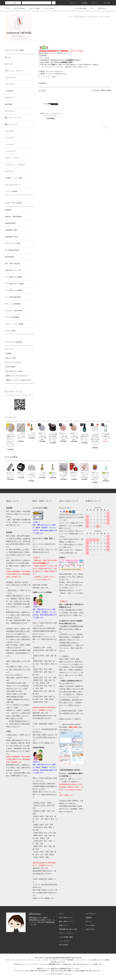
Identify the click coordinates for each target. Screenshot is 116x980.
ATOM (66, 945)
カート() (105, 3)
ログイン (94, 3)
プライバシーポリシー (67, 933)
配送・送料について (66, 921)
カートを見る (90, 925)
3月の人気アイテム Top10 (14, 371)
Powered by (58, 974)
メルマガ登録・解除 (79, 8)
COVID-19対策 (10, 367)
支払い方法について (66, 918)
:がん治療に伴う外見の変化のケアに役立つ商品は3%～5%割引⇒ (70, 65)
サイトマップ (10, 349)
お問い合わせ (101, 8)
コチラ (39, 743)
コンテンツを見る (48, 8)
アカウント (72, 3)
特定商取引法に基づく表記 (68, 929)
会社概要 (8, 353)
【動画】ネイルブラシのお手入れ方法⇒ (53, 74)
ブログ (91, 8)
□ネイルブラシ (47, 77)
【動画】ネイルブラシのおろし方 (16, 376)
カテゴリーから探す (18, 8)
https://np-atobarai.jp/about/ (71, 724)
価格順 (103, 90)
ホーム (8, 8)
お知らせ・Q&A (10, 358)
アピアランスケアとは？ (13, 362)
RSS (61, 945)
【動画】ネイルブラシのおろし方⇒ (52, 71)
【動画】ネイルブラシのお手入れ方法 (18, 380)
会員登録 (83, 3)
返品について (64, 925)
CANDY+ (54, 77)
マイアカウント (91, 914)
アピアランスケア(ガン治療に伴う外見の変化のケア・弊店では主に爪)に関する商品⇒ (44, 971)
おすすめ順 (96, 90)
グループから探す (33, 8)
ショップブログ (64, 941)
